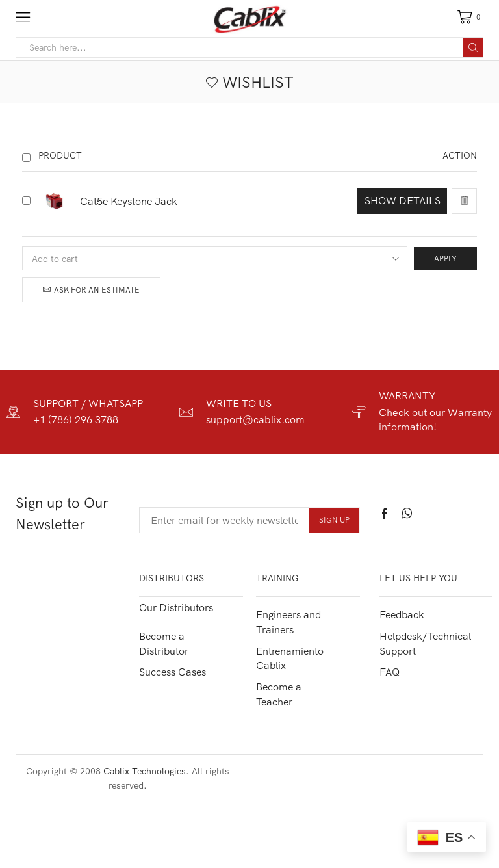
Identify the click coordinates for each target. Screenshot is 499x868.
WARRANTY (407, 395)
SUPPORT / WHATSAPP (88, 403)
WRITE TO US (239, 403)
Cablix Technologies (145, 771)
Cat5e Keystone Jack (129, 201)
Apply (445, 258)
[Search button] (473, 47)
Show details (403, 200)
